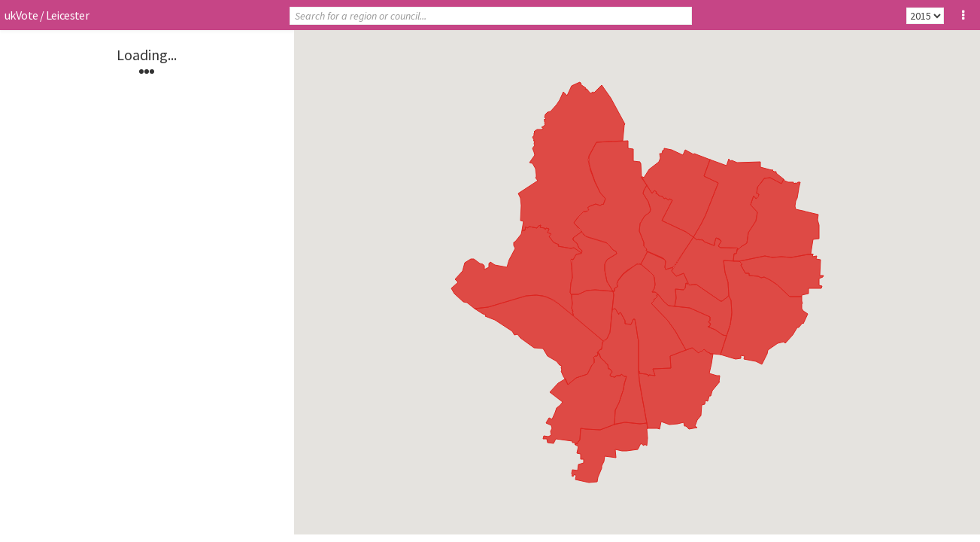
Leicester (68, 15)
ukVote (21, 15)
